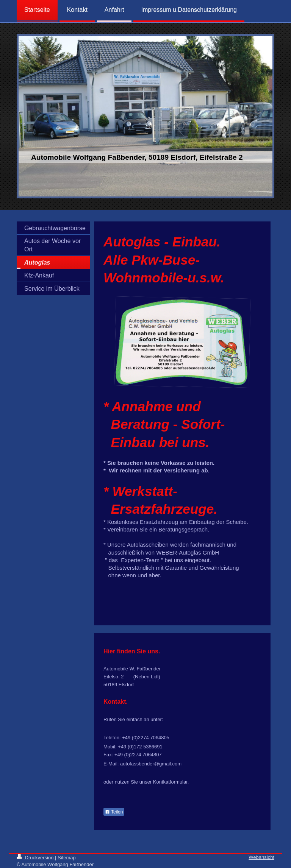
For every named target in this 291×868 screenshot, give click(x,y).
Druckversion (36, 858)
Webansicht (261, 857)
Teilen (114, 812)
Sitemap (67, 858)
